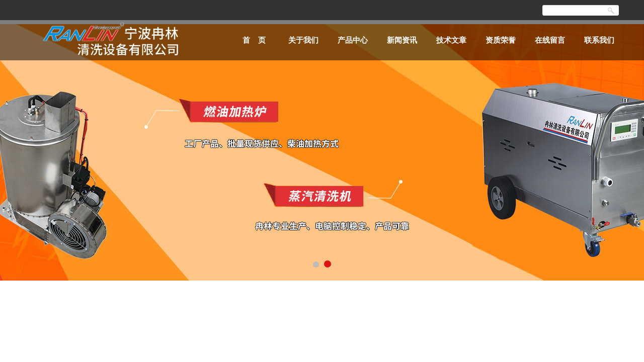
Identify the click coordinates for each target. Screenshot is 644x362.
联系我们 (599, 40)
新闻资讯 (402, 40)
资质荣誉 (501, 40)
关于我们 (303, 40)
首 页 (254, 40)
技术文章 (451, 40)
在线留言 (550, 40)
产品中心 (353, 40)
